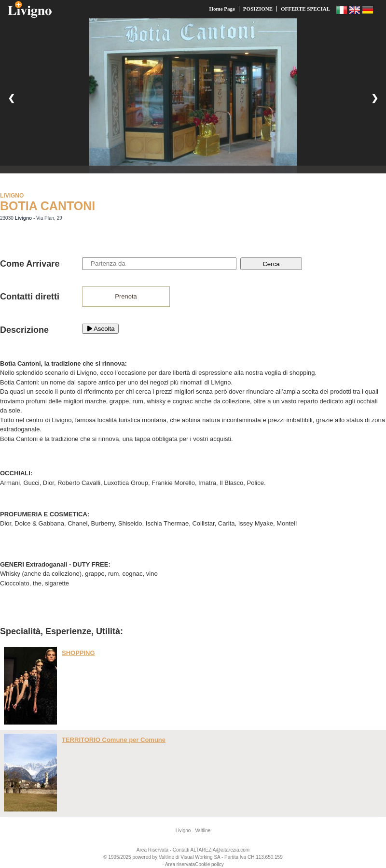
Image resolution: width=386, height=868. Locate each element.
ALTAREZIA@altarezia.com (220, 850)
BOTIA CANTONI (48, 206)
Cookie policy (209, 864)
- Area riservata (179, 864)
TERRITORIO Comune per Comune (114, 740)
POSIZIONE (258, 9)
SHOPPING (78, 653)
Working (204, 857)
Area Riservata (152, 850)
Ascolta (100, 329)
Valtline (203, 831)
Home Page (222, 9)
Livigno (183, 831)
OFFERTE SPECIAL (305, 9)
